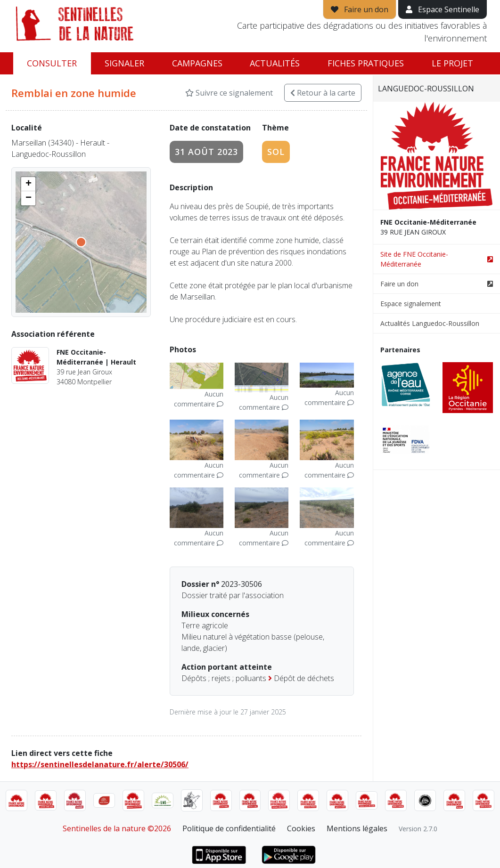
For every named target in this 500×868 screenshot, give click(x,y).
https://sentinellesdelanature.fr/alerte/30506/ (100, 764)
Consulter (52, 63)
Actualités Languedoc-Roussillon (430, 323)
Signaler (124, 63)
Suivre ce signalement (229, 93)
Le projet (452, 63)
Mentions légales (357, 828)
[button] (28, 184)
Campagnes (197, 63)
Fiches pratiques (366, 63)
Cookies (301, 828)
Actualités (275, 63)
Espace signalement (411, 304)
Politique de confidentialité (229, 828)
